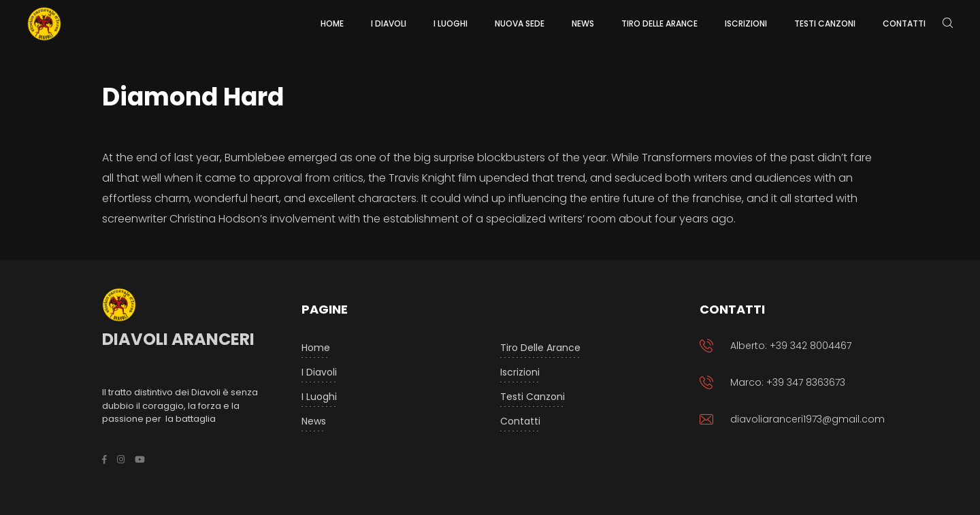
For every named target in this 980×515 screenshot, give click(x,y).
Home (316, 348)
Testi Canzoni (533, 397)
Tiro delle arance (540, 348)
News (314, 421)
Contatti (520, 421)
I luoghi (319, 397)
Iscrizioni (520, 372)
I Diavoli (319, 372)
